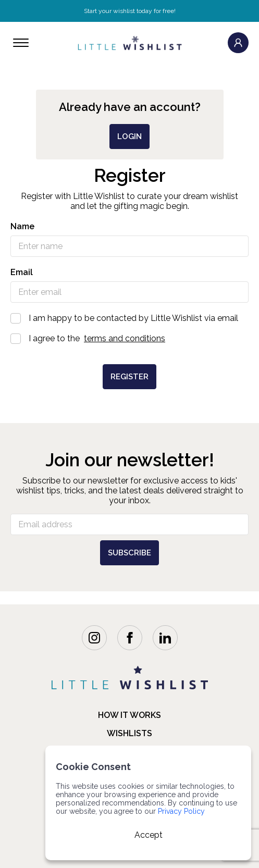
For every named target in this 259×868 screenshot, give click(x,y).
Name (22, 226)
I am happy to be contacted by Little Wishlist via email (129, 318)
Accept (149, 835)
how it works (129, 715)
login (129, 137)
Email (22, 272)
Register (129, 377)
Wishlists (129, 733)
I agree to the (129, 338)
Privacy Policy (181, 811)
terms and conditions (125, 338)
